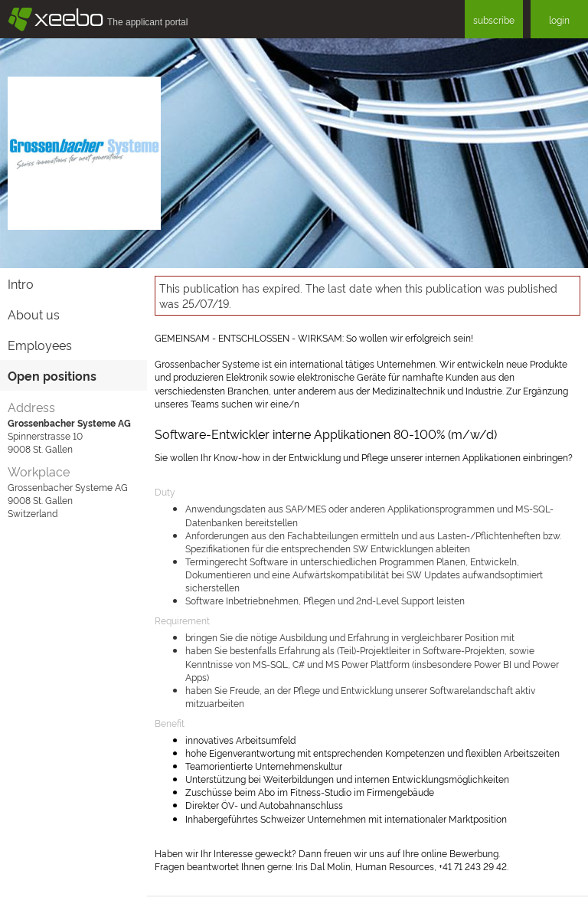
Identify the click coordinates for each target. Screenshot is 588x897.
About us (34, 314)
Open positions (52, 375)
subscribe (494, 20)
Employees (40, 345)
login (559, 20)
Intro (21, 283)
